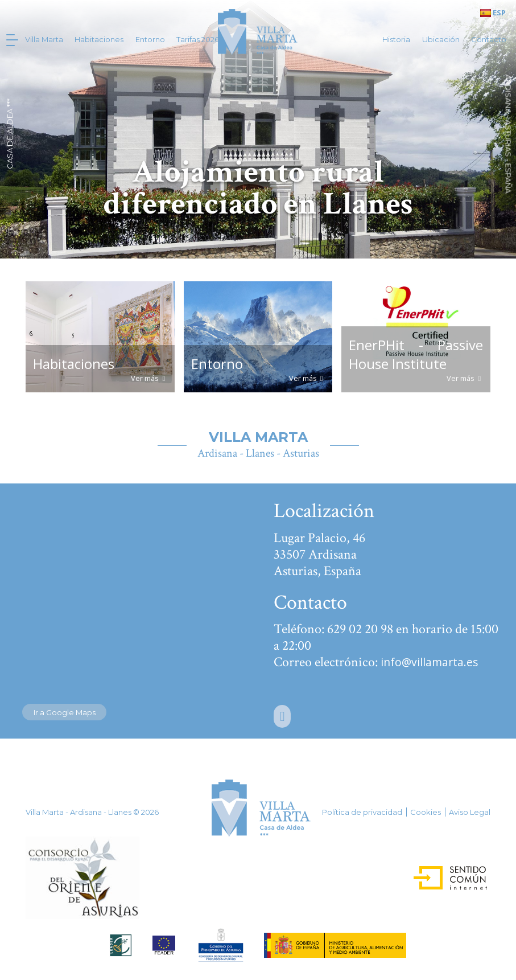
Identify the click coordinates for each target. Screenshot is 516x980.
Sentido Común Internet (440, 874)
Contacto (489, 39)
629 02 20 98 (360, 629)
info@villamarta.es (429, 662)
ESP (493, 13)
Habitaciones (99, 39)
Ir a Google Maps (65, 712)
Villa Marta (44, 39)
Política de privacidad (362, 812)
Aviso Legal (470, 812)
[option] (258, 129)
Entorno (150, 39)
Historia (396, 39)
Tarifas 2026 (198, 39)
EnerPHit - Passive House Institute (416, 354)
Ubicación (441, 39)
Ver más (149, 378)
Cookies (426, 812)
